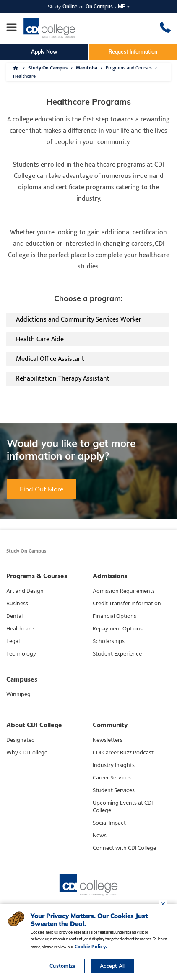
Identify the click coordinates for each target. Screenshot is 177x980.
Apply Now (44, 52)
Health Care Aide (40, 339)
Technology (21, 654)
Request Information (133, 52)
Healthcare (24, 76)
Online (70, 6)
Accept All (113, 966)
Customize (63, 966)
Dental (14, 616)
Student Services (114, 790)
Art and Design (25, 591)
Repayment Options (118, 629)
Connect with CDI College (124, 848)
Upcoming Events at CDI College (123, 807)
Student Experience (117, 654)
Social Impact (109, 823)
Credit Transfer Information (127, 604)
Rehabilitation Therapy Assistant (63, 379)
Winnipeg (18, 694)
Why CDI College (27, 753)
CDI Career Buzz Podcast (123, 753)
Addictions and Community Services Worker (79, 320)
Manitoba (87, 68)
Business (17, 604)
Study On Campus (48, 68)
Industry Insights (114, 765)
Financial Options (115, 616)
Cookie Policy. (91, 947)
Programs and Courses (129, 68)
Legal (13, 641)
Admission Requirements (124, 591)
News (100, 836)
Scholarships (109, 641)
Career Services (112, 778)
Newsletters (108, 740)
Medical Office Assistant (50, 359)
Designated (21, 740)
